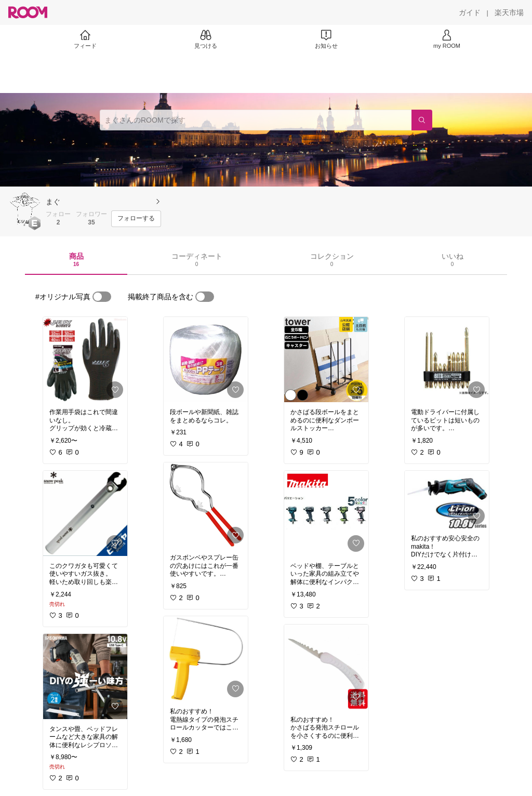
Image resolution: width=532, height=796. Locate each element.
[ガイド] (470, 12)
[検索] (422, 120)
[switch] (102, 297)
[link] (85, 360)
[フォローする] (136, 219)
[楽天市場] (509, 12)
